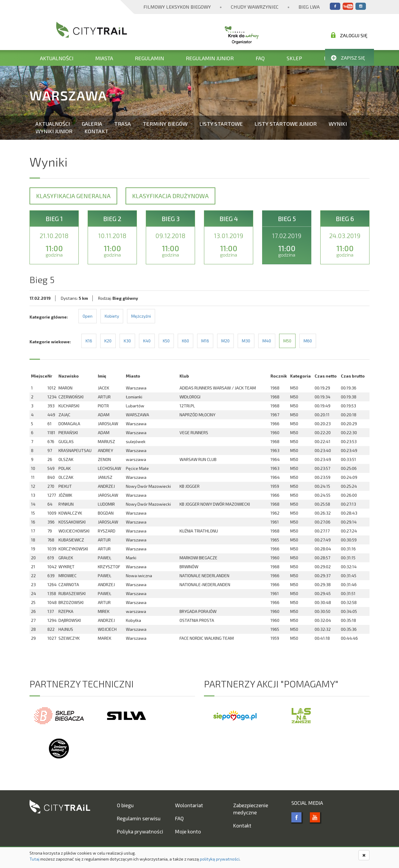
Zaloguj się (349, 35)
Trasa (123, 124)
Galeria (92, 124)
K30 (127, 341)
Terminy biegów (165, 124)
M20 (225, 341)
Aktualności (57, 58)
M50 (287, 341)
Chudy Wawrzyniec (255, 7)
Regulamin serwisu (139, 818)
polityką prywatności (220, 859)
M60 (308, 341)
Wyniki (338, 124)
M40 (267, 341)
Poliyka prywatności (140, 831)
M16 (205, 341)
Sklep (294, 58)
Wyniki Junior (54, 131)
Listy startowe (221, 124)
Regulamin (149, 58)
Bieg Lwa (309, 7)
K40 (147, 341)
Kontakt (96, 131)
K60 (185, 341)
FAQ (260, 58)
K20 (108, 341)
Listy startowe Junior (286, 124)
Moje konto (188, 831)
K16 (89, 341)
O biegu (125, 805)
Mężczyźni (141, 316)
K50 (166, 341)
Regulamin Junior (210, 58)
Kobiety (112, 316)
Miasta (104, 58)
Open (88, 316)
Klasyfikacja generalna (73, 196)
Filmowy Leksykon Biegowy (177, 7)
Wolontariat (189, 805)
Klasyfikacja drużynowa (170, 196)
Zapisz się (348, 58)
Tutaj (34, 859)
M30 (246, 341)
